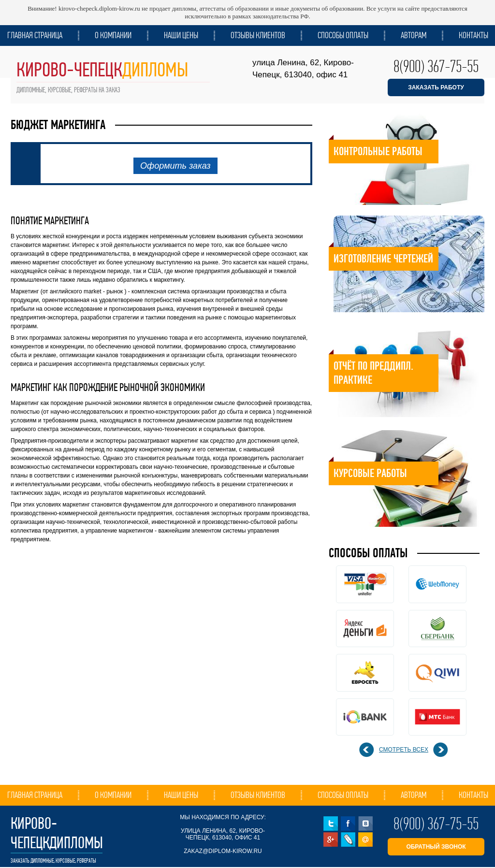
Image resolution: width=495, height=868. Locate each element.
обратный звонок (436, 847)
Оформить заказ (175, 166)
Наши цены (181, 35)
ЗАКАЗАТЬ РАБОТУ (436, 87)
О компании (113, 35)
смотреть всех (404, 750)
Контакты (473, 35)
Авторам (414, 35)
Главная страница (35, 35)
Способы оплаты (343, 35)
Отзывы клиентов (258, 35)
